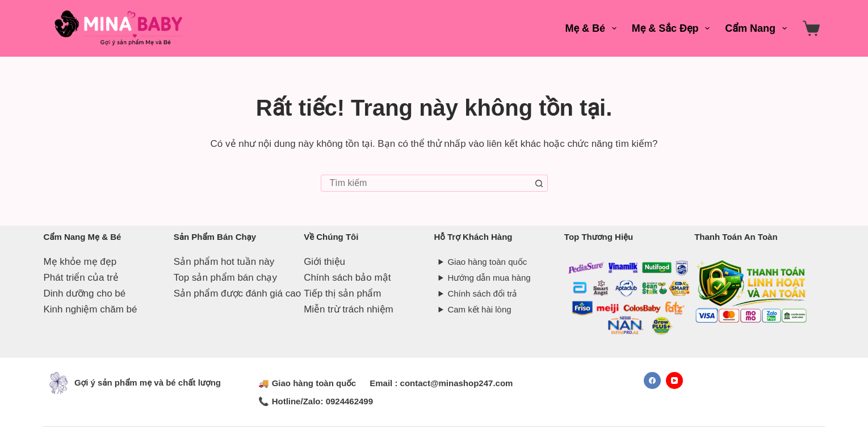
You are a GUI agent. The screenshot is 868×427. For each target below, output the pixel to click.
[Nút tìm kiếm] (539, 183)
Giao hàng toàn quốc (487, 262)
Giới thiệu (324, 262)
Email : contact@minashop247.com (441, 383)
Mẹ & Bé (593, 28)
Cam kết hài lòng (479, 309)
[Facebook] (652, 381)
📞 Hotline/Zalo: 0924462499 (316, 401)
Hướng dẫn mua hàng (489, 278)
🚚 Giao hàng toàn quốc (307, 383)
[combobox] (426, 183)
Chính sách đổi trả (482, 293)
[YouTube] (674, 381)
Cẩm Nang (758, 28)
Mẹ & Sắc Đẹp (673, 28)
